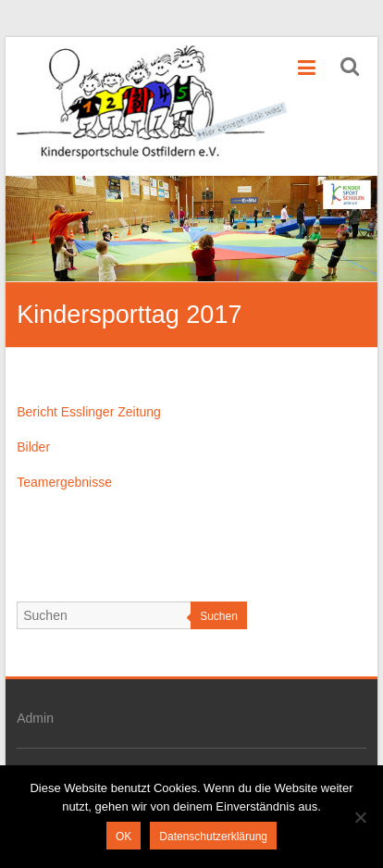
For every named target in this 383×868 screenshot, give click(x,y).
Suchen (219, 616)
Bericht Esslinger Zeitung (89, 412)
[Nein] (360, 817)
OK (124, 837)
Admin (35, 718)
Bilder (33, 447)
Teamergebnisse (64, 482)
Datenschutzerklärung (213, 837)
